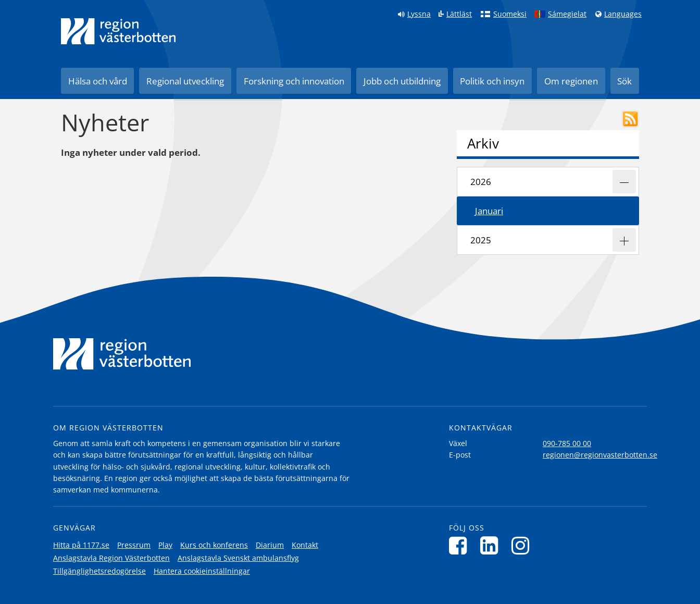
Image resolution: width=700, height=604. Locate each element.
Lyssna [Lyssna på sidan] (419, 14)
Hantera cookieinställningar (202, 571)
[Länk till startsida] (118, 31)
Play (165, 545)
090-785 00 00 (567, 443)
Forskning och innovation (294, 81)
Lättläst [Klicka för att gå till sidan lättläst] (459, 14)
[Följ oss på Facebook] (461, 545)
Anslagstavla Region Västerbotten (111, 558)
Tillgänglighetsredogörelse (99, 571)
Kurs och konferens (214, 545)
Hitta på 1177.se (81, 545)
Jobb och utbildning (402, 81)
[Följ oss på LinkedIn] (492, 545)
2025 (481, 240)
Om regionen (571, 81)
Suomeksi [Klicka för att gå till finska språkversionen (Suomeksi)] (510, 14)
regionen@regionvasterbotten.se (600, 455)
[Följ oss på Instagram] (523, 545)
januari (489, 211)
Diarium (270, 545)
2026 (481, 182)
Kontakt (305, 545)
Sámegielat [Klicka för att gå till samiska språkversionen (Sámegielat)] (567, 14)
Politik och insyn (492, 81)
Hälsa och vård (98, 81)
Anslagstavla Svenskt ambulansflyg (238, 558)
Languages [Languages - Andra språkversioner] (623, 14)
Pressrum (134, 545)
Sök (624, 81)
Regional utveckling (185, 81)
